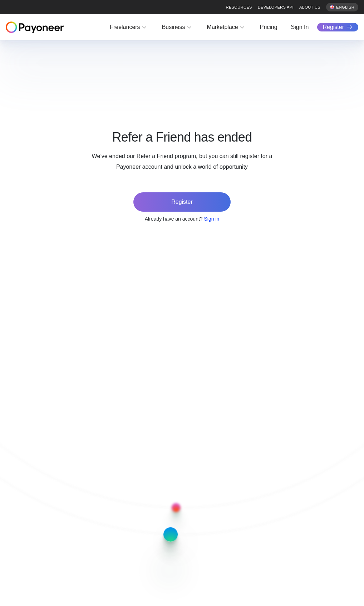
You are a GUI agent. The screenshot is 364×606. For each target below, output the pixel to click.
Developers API (276, 7)
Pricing (269, 27)
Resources (239, 7)
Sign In (300, 27)
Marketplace (223, 27)
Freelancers (125, 27)
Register (333, 27)
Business (174, 27)
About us (310, 7)
